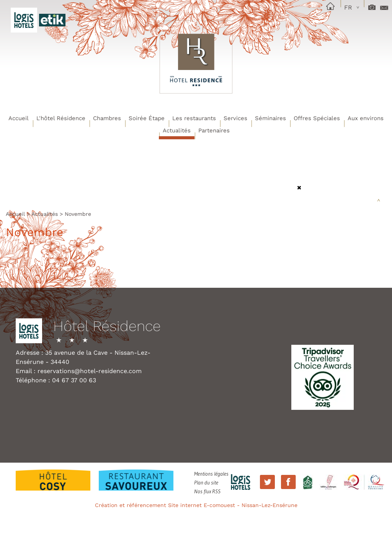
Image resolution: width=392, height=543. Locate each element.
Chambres (107, 118)
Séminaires (270, 118)
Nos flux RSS (207, 491)
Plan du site (206, 483)
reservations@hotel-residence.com (90, 371)
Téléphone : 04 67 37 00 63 (56, 380)
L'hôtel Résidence (61, 118)
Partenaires (214, 130)
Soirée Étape (147, 118)
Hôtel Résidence (107, 326)
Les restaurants (194, 118)
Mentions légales (211, 474)
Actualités (177, 130)
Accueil (19, 118)
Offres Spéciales (317, 118)
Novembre (78, 214)
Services (235, 118)
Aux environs (366, 118)
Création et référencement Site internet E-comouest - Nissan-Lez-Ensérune (196, 505)
